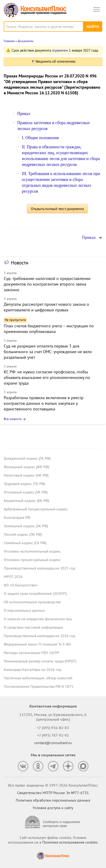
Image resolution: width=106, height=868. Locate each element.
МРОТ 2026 (13, 577)
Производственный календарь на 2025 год (39, 568)
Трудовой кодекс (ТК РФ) (24, 484)
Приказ (24, 114)
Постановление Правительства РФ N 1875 (39, 686)
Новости (20, 263)
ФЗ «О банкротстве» (21, 585)
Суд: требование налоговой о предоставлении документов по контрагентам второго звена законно (47, 284)
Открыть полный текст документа (57, 209)
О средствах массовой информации (33, 627)
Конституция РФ (17, 517)
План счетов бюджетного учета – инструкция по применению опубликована (49, 329)
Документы (26, 41)
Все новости (13, 419)
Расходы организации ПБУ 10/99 (31, 653)
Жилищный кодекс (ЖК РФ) (26, 467)
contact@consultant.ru (53, 743)
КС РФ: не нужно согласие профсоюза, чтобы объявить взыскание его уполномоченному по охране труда (47, 377)
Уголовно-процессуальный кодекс (32, 560)
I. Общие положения (40, 138)
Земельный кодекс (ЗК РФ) (26, 526)
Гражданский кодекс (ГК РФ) (27, 458)
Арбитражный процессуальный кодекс (36, 509)
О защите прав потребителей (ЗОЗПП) (35, 593)
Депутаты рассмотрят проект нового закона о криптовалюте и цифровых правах (46, 307)
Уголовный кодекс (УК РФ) (26, 492)
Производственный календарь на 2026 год (39, 636)
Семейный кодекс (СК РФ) (25, 543)
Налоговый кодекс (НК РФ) (26, 475)
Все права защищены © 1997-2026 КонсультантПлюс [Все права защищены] (53, 785)
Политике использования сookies (70, 842)
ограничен (60, 50)
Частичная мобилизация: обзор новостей (38, 678)
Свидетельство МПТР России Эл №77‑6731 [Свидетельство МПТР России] (53, 793)
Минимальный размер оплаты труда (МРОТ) (40, 661)
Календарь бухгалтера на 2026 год (33, 669)
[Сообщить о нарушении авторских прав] (53, 822)
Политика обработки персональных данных (53, 800)
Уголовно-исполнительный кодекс (32, 551)
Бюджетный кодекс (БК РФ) (26, 501)
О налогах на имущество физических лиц (38, 619)
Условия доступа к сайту (53, 808)
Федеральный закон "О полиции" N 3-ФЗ (37, 644)
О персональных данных (24, 610)
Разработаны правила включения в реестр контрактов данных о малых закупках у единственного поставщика (44, 403)
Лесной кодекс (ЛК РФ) (23, 534)
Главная (9, 41)
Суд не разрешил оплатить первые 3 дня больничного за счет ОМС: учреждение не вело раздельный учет (48, 352)
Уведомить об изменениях (55, 61)
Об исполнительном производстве (32, 602)
